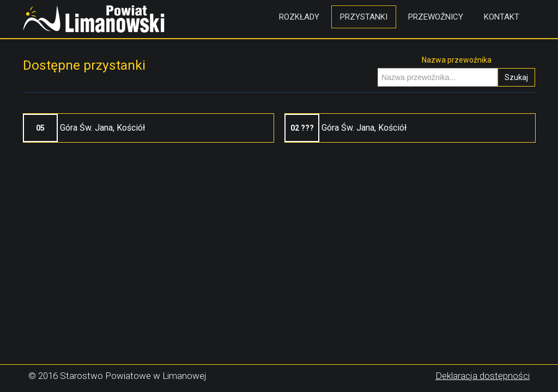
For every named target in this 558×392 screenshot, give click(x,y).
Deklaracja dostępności (483, 376)
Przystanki (364, 17)
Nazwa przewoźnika (457, 60)
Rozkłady (299, 17)
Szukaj (516, 77)
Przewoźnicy (436, 17)
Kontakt (502, 17)
